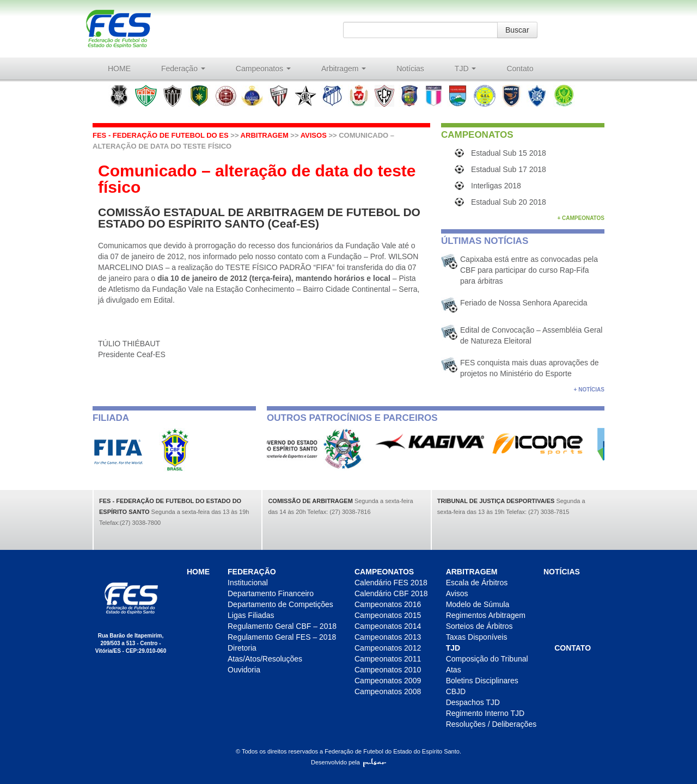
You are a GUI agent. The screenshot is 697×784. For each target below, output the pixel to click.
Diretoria (242, 648)
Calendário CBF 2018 (391, 593)
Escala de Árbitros (477, 583)
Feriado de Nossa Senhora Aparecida (524, 303)
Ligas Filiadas (251, 615)
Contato (520, 69)
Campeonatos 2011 (388, 659)
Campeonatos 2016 (388, 604)
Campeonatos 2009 (388, 681)
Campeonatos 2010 (388, 670)
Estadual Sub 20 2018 (509, 202)
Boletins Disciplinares (482, 681)
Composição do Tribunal (487, 659)
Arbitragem (344, 69)
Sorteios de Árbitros (479, 626)
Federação (183, 69)
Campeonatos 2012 (388, 648)
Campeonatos (263, 69)
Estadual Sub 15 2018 (509, 153)
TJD (466, 69)
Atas (454, 670)
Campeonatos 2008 (388, 691)
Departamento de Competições (280, 604)
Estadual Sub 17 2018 (509, 169)
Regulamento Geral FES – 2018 (282, 637)
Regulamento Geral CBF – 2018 (282, 626)
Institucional (248, 583)
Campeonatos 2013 (388, 637)
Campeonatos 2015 (388, 615)
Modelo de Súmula (478, 604)
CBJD (456, 691)
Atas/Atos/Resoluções (265, 659)
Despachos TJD (473, 702)
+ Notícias (589, 390)
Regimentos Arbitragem (486, 615)
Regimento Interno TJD (485, 713)
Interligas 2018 (496, 186)
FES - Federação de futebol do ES (161, 135)
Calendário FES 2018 (391, 583)
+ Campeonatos (581, 218)
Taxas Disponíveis (477, 637)
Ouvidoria (244, 670)
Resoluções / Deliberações (491, 724)
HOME (119, 69)
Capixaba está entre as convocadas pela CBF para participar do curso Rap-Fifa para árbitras (529, 270)
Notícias (410, 69)
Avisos (314, 135)
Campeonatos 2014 (388, 626)
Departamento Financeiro (271, 593)
